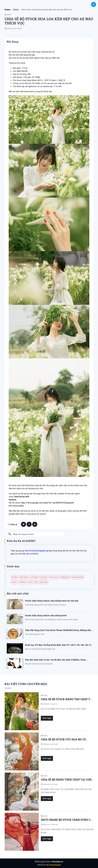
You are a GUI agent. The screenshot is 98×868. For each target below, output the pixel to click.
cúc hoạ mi (54, 577)
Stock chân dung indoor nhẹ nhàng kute (46, 615)
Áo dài (14, 577)
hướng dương (78, 577)
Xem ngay (39, 718)
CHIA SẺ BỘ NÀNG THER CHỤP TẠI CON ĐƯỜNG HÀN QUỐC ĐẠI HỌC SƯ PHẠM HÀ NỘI (62, 780)
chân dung (24, 577)
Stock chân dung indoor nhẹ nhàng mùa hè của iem (52, 601)
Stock (16, 10)
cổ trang (34, 577)
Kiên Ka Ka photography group (38, 551)
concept (44, 577)
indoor (14, 582)
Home (7, 10)
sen (30, 582)
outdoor (23, 582)
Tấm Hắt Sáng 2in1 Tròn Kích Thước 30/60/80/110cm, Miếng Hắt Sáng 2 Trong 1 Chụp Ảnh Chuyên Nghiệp (58, 630)
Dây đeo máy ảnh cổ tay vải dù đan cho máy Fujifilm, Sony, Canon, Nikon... (56, 660)
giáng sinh (65, 577)
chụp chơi (43, 582)
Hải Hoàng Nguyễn (53, 865)
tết (36, 582)
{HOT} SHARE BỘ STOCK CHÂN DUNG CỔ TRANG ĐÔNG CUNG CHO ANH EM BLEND (59, 820)
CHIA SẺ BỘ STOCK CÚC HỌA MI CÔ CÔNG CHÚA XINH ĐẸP (59, 739)
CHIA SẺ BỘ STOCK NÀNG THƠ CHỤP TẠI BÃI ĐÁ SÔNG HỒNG (61, 699)
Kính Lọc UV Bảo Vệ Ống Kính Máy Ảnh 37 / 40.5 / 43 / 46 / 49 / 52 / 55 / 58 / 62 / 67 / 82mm (59, 645)
